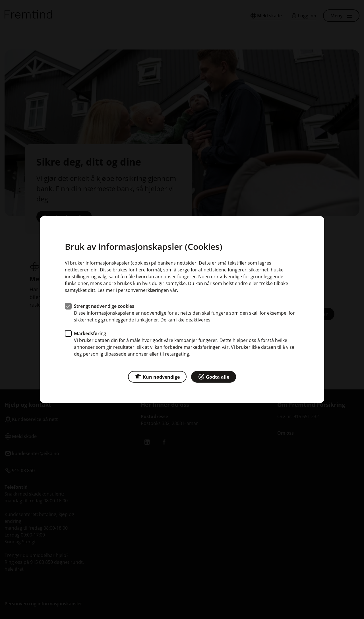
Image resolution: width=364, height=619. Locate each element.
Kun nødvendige (157, 376)
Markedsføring (90, 333)
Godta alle (214, 376)
